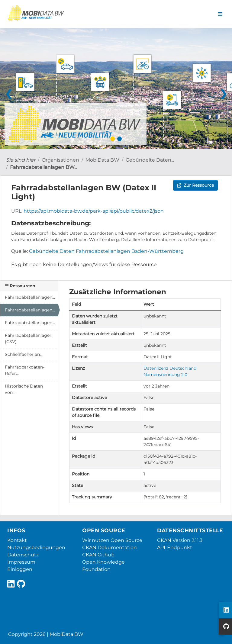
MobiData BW (102, 160)
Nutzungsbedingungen (36, 547)
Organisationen (60, 160)
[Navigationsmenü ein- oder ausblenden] (220, 14)
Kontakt (17, 540)
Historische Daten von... (24, 389)
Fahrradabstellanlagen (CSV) (29, 338)
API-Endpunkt (175, 547)
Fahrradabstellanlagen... (30, 297)
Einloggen (20, 569)
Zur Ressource (195, 185)
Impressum (21, 562)
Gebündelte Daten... (150, 160)
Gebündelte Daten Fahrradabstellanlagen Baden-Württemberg (106, 251)
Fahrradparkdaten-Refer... (25, 370)
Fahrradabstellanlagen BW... (43, 167)
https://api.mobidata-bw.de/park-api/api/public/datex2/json (94, 211)
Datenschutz (23, 555)
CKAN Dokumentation (110, 547)
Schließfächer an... (24, 354)
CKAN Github (98, 555)
